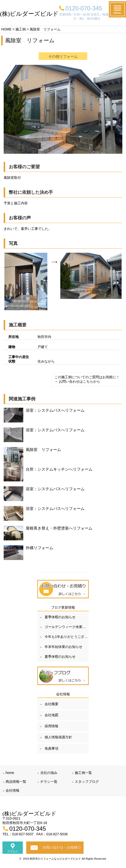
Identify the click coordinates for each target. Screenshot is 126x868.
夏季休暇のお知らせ (60, 617)
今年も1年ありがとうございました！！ (67, 637)
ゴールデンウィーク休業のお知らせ (67, 627)
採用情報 (51, 726)
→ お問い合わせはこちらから (77, 381)
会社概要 (51, 704)
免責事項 (51, 748)
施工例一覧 (83, 773)
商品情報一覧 (16, 782)
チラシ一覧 (49, 782)
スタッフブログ (87, 782)
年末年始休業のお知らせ (63, 647)
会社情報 (13, 790)
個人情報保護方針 (58, 737)
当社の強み (49, 773)
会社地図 (51, 715)
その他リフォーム (63, 56)
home (10, 773)
